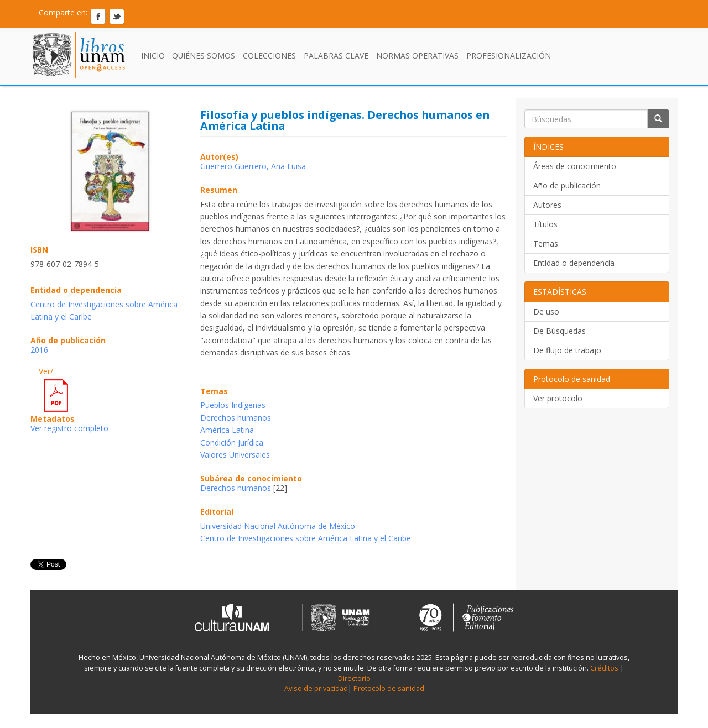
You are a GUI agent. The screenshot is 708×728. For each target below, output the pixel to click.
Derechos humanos (236, 418)
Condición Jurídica (232, 442)
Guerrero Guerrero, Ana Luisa (253, 166)
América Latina (227, 430)
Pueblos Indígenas (233, 405)
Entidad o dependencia (574, 263)
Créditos (604, 668)
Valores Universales (235, 455)
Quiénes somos (204, 56)
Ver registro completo (69, 428)
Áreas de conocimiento (575, 166)
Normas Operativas (417, 56)
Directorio (354, 679)
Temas (546, 243)
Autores (547, 205)
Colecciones (269, 56)
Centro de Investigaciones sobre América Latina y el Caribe (306, 538)
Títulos (545, 224)
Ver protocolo (558, 398)
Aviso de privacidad (316, 688)
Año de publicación (567, 185)
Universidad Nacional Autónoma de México (278, 526)
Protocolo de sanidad (389, 688)
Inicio (153, 56)
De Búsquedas (559, 331)
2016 (39, 350)
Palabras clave (336, 56)
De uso (546, 311)
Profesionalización (509, 56)
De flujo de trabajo (567, 350)
